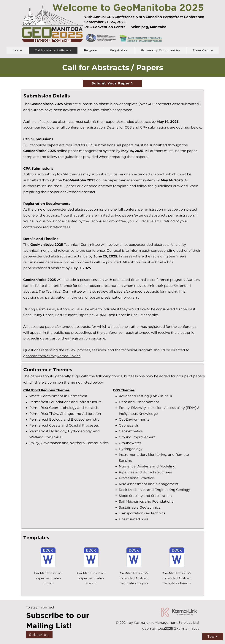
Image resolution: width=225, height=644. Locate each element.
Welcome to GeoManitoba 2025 (128, 7)
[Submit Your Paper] (112, 83)
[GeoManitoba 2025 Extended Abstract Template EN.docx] (134, 558)
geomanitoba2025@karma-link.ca (52, 356)
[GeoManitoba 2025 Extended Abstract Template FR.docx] (177, 558)
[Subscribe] (39, 635)
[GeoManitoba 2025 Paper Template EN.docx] (48, 558)
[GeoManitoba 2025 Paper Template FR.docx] (91, 558)
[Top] (213, 637)
